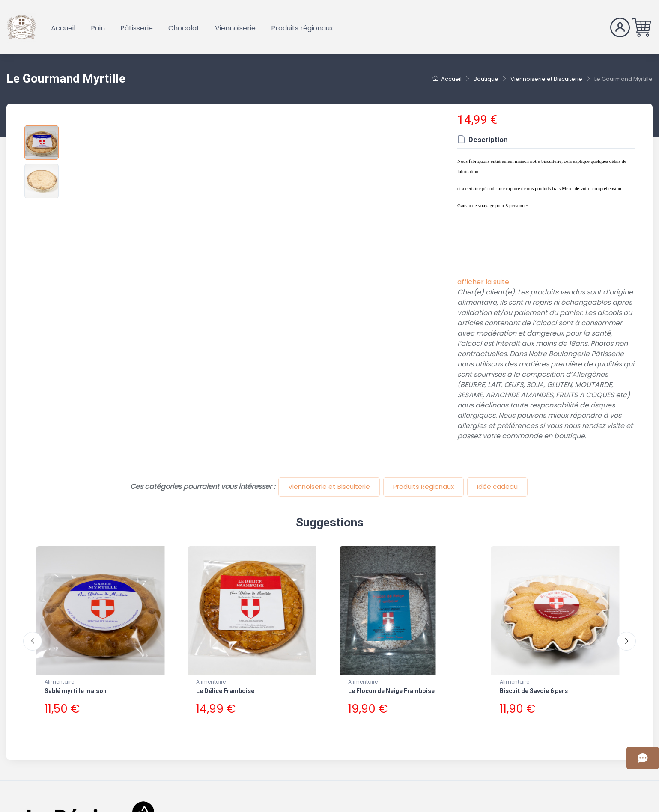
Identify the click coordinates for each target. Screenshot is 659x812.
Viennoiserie (235, 28)
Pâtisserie (137, 28)
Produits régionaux (302, 28)
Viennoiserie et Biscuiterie (329, 486)
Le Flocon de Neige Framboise (391, 691)
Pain (98, 28)
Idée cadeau (497, 486)
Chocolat (184, 28)
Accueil (63, 28)
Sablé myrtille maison (76, 691)
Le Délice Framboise (225, 691)
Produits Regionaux (423, 486)
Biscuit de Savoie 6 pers (534, 691)
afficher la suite (483, 282)
